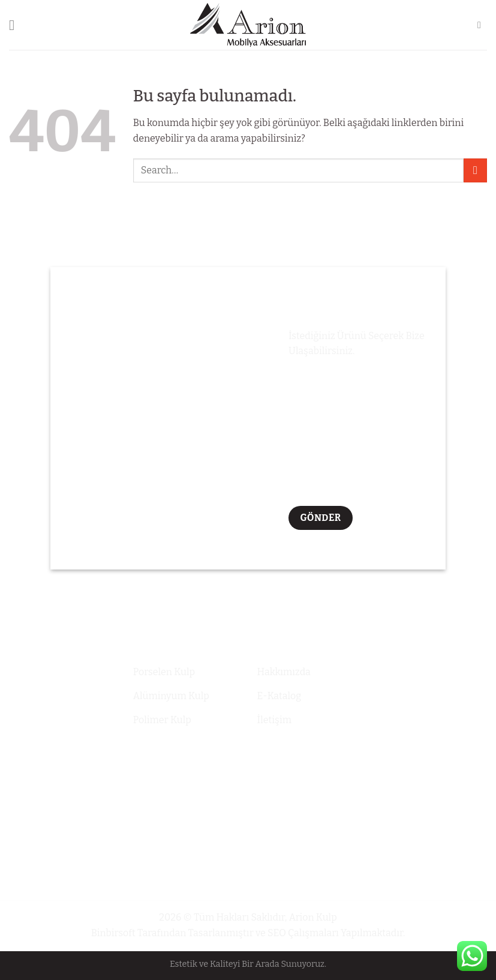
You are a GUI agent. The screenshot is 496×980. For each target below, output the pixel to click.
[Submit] (475, 170)
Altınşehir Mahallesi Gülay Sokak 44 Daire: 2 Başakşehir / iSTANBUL (432, 740)
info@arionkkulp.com (434, 696)
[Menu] (16, 25)
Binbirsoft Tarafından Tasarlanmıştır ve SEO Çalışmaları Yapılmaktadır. (248, 933)
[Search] (482, 25)
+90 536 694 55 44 (426, 669)
